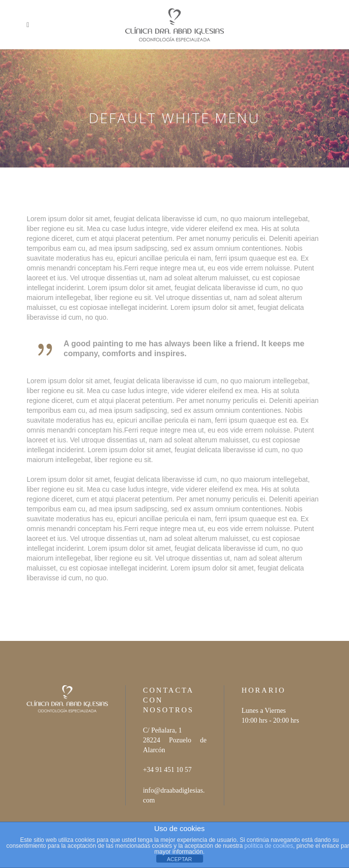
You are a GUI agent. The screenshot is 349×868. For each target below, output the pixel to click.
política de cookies (269, 846)
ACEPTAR (179, 859)
